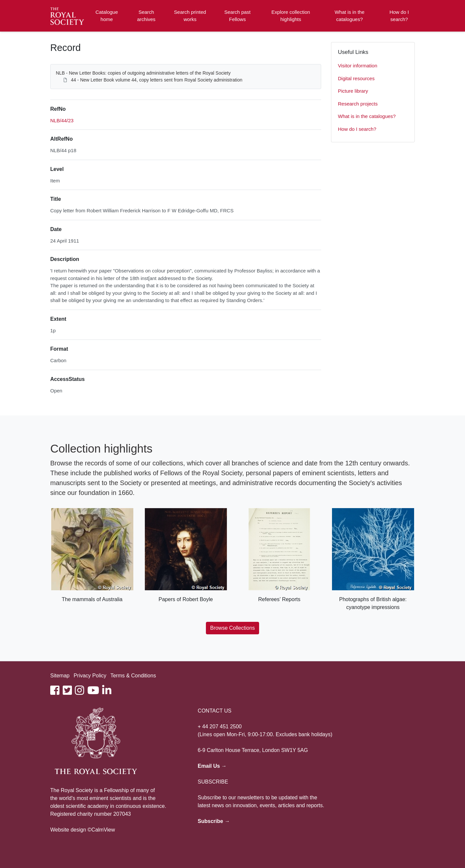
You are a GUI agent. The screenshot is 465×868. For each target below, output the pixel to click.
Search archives (146, 16)
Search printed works (190, 16)
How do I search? (399, 16)
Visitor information (358, 66)
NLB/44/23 (62, 120)
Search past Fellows (237, 16)
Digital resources (356, 78)
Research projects (358, 104)
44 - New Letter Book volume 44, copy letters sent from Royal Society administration (157, 80)
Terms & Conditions (133, 676)
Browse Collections (232, 628)
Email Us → (212, 766)
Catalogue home (107, 16)
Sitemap (60, 676)
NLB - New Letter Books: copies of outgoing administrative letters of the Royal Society (143, 73)
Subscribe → (214, 821)
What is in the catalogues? (350, 16)
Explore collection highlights (291, 16)
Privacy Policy (90, 676)
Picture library (353, 91)
